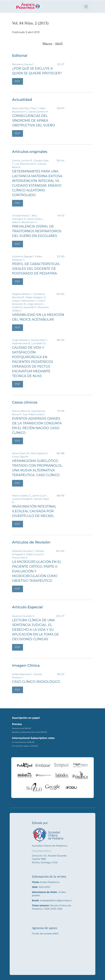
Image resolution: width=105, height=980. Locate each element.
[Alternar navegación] (86, 7)
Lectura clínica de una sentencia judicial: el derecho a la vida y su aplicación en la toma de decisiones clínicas (36, 630)
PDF (18, 81)
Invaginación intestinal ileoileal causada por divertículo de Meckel (34, 511)
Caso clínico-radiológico (36, 682)
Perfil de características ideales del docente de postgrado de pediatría (36, 269)
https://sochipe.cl (41, 851)
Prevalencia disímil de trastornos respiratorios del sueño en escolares (37, 231)
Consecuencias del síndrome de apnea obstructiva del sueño (34, 121)
